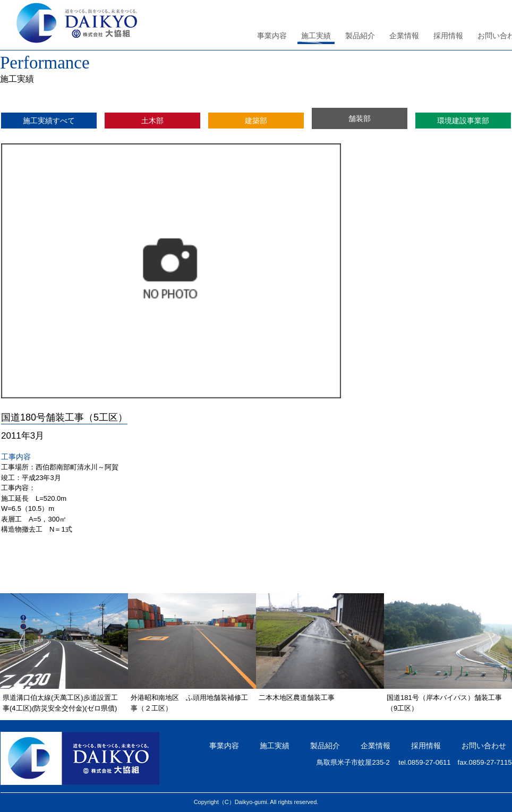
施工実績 (316, 36)
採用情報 (448, 36)
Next (496, 644)
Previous (16, 644)
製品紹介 (360, 36)
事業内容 (272, 36)
